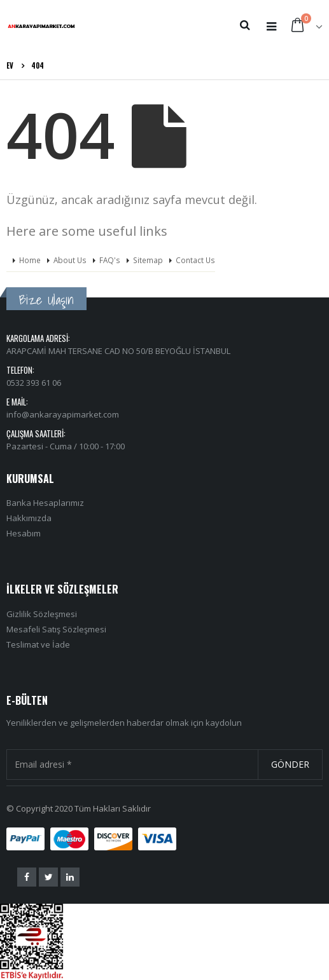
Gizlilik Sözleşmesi (42, 614)
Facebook (27, 877)
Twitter (48, 877)
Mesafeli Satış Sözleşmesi (56, 629)
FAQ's (110, 260)
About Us (70, 260)
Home (30, 260)
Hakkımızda (29, 518)
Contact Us (195, 260)
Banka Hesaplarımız (45, 503)
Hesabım (24, 533)
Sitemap (148, 260)
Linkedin (70, 877)
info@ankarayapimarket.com (63, 414)
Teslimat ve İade (38, 644)
